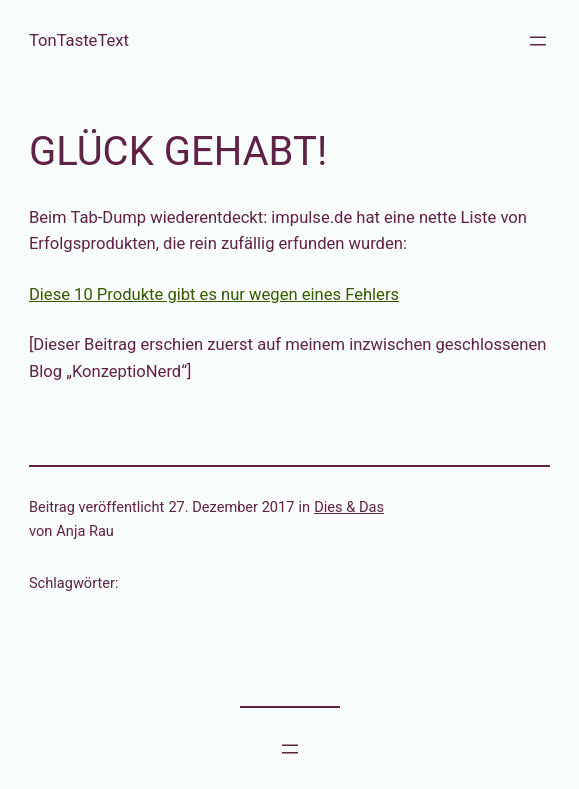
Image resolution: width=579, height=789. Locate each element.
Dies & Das (349, 507)
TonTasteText (79, 40)
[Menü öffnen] (538, 41)
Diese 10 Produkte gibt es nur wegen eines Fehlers (214, 294)
